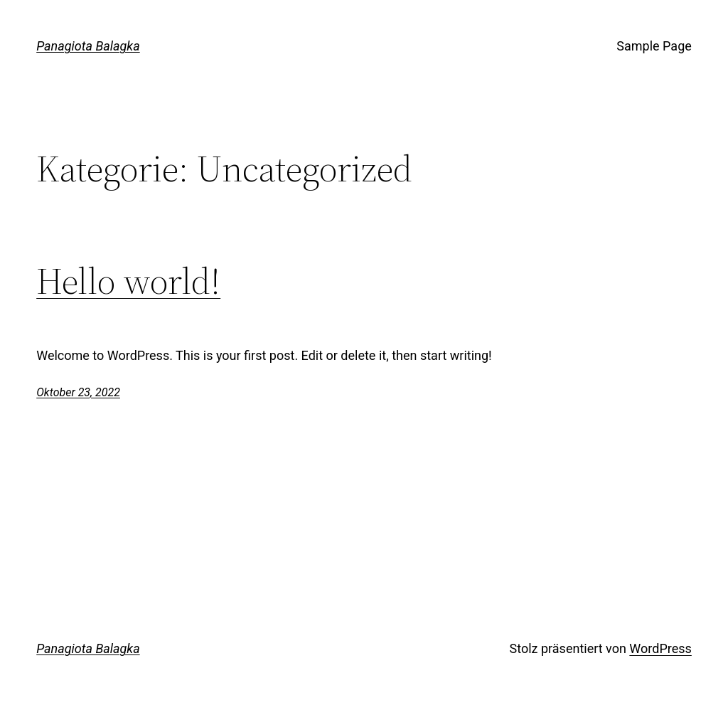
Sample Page (654, 46)
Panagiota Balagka (88, 46)
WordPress (660, 648)
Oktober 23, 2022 (78, 392)
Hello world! (128, 281)
